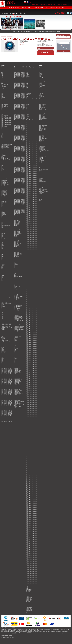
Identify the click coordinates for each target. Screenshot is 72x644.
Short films (41, 162)
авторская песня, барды (31, 614)
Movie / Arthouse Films (43, 110)
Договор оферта (44, 5)
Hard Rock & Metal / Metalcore (7, 292)
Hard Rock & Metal (5, 283)
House (3, 310)
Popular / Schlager (17, 328)
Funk (2, 259)
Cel (2, 134)
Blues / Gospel (4, 105)
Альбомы (14, 13)
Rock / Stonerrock (17, 408)
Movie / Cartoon (17, 226)
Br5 (2, 113)
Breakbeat (3, 128)
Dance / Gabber (4, 189)
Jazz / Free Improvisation (6, 342)
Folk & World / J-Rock (5, 251)
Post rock (16, 340)
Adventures (41, 71)
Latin (2, 355)
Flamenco (3, 245)
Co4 (2, 151)
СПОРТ (40, 196)
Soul (27, 92)
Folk (2, 249)
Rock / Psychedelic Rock (18, 396)
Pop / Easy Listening (18, 291)
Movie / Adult (41, 106)
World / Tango (29, 608)
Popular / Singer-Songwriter (19, 330)
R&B (15, 351)
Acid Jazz (3, 71)
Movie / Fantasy (17, 239)
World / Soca (29, 606)
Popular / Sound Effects (18, 333)
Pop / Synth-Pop (17, 309)
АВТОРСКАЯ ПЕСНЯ (43, 176)
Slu (27, 83)
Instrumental (4, 331)
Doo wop (3, 213)
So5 (27, 88)
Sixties (28, 80)
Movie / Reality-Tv (17, 246)
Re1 (15, 357)
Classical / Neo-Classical (6, 145)
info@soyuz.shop (60, 12)
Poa (15, 285)
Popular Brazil (16, 337)
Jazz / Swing (4, 346)
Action (40, 70)
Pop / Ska (16, 307)
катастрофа (41, 187)
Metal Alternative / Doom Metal (7, 368)
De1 (2, 205)
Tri (27, 118)
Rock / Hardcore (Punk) (18, 379)
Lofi (2, 357)
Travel (40, 167)
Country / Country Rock (6, 160)
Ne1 (15, 259)
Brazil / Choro (4, 116)
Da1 (2, 166)
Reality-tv (41, 153)
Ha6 (2, 282)
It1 (2, 332)
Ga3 (2, 261)
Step (27, 100)
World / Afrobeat (29, 590)
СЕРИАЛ (41, 194)
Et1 (2, 237)
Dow (2, 216)
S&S (27, 72)
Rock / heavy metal (17, 381)
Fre (2, 256)
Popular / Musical (17, 322)
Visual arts (41, 171)
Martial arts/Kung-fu (42, 104)
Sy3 (27, 108)
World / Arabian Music (30, 591)
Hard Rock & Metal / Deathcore (5, 287)
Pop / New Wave (17, 299)
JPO (40, 103)
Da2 (2, 167)
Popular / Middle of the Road (19, 321)
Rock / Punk (16, 398)
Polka (15, 288)
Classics (3, 149)
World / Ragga (29, 601)
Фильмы (23, 13)
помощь (68, 37)
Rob (15, 364)
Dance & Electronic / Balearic (7, 171)
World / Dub (29, 593)
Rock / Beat (16, 369)
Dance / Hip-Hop (4, 191)
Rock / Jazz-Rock (17, 384)
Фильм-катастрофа (43, 198)
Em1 (2, 234)
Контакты (60, 5)
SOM (27, 91)
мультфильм (41, 190)
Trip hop (28, 119)
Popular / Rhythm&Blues (18, 327)
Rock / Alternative (17, 367)
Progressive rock (17, 345)
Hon (2, 309)
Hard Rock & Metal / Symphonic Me (5, 300)
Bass (2, 93)
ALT (40, 72)
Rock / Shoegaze (17, 402)
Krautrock (3, 353)
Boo (2, 108)
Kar (2, 348)
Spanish (40, 163)
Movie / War (16, 256)
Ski (27, 82)
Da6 (2, 169)
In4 (2, 318)
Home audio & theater (5, 308)
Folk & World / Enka (5, 250)
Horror (40, 102)
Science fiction (42, 161)
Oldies (15, 273)
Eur (2, 241)
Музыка (3, 65)
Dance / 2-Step (4, 178)
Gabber (3, 262)
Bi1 (2, 95)
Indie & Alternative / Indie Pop (7, 326)
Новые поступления (19, 7)
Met (2, 365)
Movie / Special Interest (18, 249)
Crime (40, 88)
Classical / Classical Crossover (7, 144)
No (14, 266)
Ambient (3, 81)
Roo (27, 70)
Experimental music (5, 242)
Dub (2, 222)
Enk (2, 235)
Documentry (41, 93)
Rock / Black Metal (17, 370)
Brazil (2, 114)
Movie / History (17, 241)
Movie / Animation (17, 222)
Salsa (27, 73)
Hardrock (3, 301)
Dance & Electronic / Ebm (6, 177)
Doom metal (4, 214)
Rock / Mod (16, 387)
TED (27, 115)
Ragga (15, 353)
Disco (2, 211)
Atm (2, 85)
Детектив (41, 184)
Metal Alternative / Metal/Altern (7, 369)
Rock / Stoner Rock (17, 407)
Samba (28, 74)
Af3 (2, 76)
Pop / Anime (16, 289)
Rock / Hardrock (17, 380)
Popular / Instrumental (18, 316)
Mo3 (15, 218)
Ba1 (2, 90)
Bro (2, 129)
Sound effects (29, 93)
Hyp (2, 312)
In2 (2, 317)
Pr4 (15, 344)
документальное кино (43, 186)
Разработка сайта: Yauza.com (7, 636)
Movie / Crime (16, 230)
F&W (2, 243)
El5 (2, 231)
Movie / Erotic (16, 237)
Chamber (3, 139)
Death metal (4, 208)
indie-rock (3, 328)
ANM (2, 82)
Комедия (41, 188)
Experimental (41, 97)
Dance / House (4, 192)
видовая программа (43, 182)
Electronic (3, 233)
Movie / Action (16, 220)
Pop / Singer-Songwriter (18, 306)
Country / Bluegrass (5, 159)
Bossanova (3, 110)
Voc (27, 587)
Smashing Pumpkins (14, 17)
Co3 (2, 150)
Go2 (2, 269)
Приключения (41, 193)
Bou (2, 111)
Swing (28, 104)
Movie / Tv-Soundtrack (18, 253)
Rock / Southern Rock (18, 404)
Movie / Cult (41, 115)
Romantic (28, 69)
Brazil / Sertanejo (42, 81)
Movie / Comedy (17, 229)
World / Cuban (29, 592)
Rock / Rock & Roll (17, 399)
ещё (47, 24)
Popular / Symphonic (18, 335)
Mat (2, 362)
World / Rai (28, 602)
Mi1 (15, 215)
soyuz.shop (28, 629)
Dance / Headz (4, 190)
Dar (2, 203)
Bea (2, 94)
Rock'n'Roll (28, 67)
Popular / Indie (17, 315)
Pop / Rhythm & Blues (18, 305)
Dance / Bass (4, 181)
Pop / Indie (16, 292)
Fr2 (2, 255)
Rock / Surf (16, 409)
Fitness (40, 99)
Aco (2, 72)
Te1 (27, 112)
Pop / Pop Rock (17, 303)
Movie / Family (17, 238)
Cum (2, 164)
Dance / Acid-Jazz (5, 179)
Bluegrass (3, 101)
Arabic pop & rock (5, 84)
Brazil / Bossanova (5, 115)
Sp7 (27, 98)
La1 (2, 354)
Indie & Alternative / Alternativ (7, 321)
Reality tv (41, 152)
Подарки (47, 7)
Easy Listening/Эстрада (6, 226)
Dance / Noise (4, 196)
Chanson (3, 140)
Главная (4, 36)
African (3, 78)
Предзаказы (28, 7)
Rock (23, 42)
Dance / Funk (4, 188)
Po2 (15, 279)
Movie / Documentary (18, 233)
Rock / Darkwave (17, 372)
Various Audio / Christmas (31, 120)
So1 (27, 85)
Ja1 (2, 334)
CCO (2, 133)
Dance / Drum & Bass (5, 185)
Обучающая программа (43, 192)
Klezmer (3, 351)
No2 (15, 267)
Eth (2, 238)
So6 (27, 89)
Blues (2, 102)
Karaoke (3, 349)
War (40, 172)
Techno (28, 114)
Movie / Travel (16, 252)
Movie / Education (17, 236)
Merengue (3, 364)
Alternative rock (4, 80)
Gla (2, 266)
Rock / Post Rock (17, 389)
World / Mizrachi (29, 600)
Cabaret (3, 130)
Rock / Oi (16, 388)
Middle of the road (17, 216)
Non (15, 269)
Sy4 (27, 109)
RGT (15, 359)
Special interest (42, 164)
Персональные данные (53, 5)
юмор (40, 200)
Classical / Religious (5, 148)
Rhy (15, 361)
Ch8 (2, 138)
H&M (2, 276)
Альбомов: (23, 31)
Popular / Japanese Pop (18, 317)
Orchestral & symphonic (18, 277)
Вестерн (40, 180)
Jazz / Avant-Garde (5, 341)
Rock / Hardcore (17, 378)
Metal (2, 366)
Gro (2, 274)
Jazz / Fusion (4, 343)
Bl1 (2, 100)
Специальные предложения (38, 7)
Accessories (41, 69)
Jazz (2, 340)
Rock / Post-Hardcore (18, 390)
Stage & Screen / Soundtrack (32, 99)
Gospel (3, 270)
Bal (2, 92)
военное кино (41, 183)
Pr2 (15, 342)
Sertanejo (28, 77)
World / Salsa (29, 605)
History (40, 101)
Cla (2, 143)
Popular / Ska (16, 332)
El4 (2, 230)
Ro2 (15, 363)
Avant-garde (4, 87)
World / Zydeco (29, 611)
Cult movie (41, 89)
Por (15, 338)
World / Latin (29, 598)
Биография (41, 178)
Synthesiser (29, 110)
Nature (40, 143)
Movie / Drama (17, 235)
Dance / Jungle (4, 194)
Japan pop (3, 337)
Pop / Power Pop (17, 304)
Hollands (3, 307)
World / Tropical (29, 609)
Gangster (3, 264)
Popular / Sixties (17, 331)
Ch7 (2, 137)
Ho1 (2, 306)
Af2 (2, 74)
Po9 (15, 284)
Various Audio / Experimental (32, 121)
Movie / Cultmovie (17, 231)
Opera (15, 275)
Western (40, 173)
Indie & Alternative (5, 320)
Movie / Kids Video (17, 243)
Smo (27, 84)
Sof (27, 90)
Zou (27, 612)
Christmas (3, 142)
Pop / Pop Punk (17, 302)
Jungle (3, 347)
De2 (2, 206)
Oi (14, 272)
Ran (15, 355)
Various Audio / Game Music (31, 585)
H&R (2, 277)
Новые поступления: (34, 31)
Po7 (15, 283)
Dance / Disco (4, 184)
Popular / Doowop (17, 313)
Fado (2, 244)
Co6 (2, 153)
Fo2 (2, 248)
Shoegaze (28, 78)
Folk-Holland (4, 252)
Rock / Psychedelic (17, 395)
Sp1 (27, 95)
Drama (40, 94)
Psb (15, 347)
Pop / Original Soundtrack (19, 301)
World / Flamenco (30, 595)
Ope (15, 274)
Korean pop (4, 352)
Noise (15, 268)
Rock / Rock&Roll (17, 400)
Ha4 (2, 280)
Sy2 (27, 106)
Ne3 (15, 260)
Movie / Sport (16, 250)
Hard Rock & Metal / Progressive (5, 296)
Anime (40, 76)
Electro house (4, 232)
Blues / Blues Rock (5, 103)
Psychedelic (16, 348)
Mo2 (15, 217)
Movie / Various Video (18, 254)
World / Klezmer (29, 597)
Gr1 (2, 272)
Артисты (5, 13)
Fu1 (2, 258)
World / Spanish (29, 607)
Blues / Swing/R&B (5, 106)
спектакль (41, 195)
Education (41, 95)
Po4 (15, 281)
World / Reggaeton (30, 604)
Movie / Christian (17, 228)
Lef (2, 356)
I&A (2, 313)
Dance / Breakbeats (5, 182)
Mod (15, 219)
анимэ (40, 177)
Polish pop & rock (17, 287)
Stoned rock (29, 101)
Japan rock (3, 338)
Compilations (4, 155)
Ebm (2, 227)
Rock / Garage (17, 374)
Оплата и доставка (35, 5)
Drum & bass (4, 219)
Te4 (27, 113)
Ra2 (15, 352)
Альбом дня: (4, 17)
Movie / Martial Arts (42, 130)
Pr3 (15, 343)
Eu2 (2, 240)
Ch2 (2, 135)
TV (39, 168)
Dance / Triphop (4, 202)
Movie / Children (17, 227)
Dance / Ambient (4, 180)
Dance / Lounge (4, 195)
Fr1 (2, 254)
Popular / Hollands (17, 314)
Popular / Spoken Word (18, 334)
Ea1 (2, 224)
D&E (2, 165)
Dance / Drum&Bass (5, 186)
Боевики (40, 179)
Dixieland (3, 212)
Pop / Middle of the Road (18, 296)
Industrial (3, 330)
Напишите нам (66, 5)
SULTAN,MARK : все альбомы (25, 45)
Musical (40, 142)
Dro (2, 218)
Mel (2, 363)
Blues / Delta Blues (5, 104)
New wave (16, 264)
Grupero (3, 275)
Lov (2, 359)
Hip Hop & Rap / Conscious (6, 303)
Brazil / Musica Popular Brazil (7, 118)
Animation (41, 74)
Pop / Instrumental (17, 293)
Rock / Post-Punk (17, 391)
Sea (27, 76)
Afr (2, 77)
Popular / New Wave (18, 323)
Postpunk (16, 341)
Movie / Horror (16, 242)
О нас (71, 5)
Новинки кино (41, 67)
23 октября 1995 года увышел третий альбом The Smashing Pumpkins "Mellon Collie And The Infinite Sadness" (11, 28)
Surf (27, 102)
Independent (4, 319)
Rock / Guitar (16, 377)
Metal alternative (4, 367)
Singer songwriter (30, 79)
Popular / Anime (17, 310)
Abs (2, 70)
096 (40, 68)
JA (2, 69)
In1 (2, 315)
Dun (2, 223)
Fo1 (2, 247)
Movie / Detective (17, 232)
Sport (40, 165)
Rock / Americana (17, 368)
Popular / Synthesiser (18, 336)
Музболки (53, 7)
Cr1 (2, 162)
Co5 (2, 152)
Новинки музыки (4, 67)
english (31, 2)
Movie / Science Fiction (18, 248)
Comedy (40, 87)
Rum (27, 71)
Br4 (2, 112)
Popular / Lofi (16, 320)
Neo (15, 262)
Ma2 (2, 361)
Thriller (40, 166)
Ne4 (15, 261)
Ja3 (2, 336)
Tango (28, 111)
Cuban (3, 163)
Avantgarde (3, 88)
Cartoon (40, 83)
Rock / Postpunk (17, 393)
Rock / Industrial (17, 383)
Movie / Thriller (17, 251)
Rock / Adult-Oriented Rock (19, 366)
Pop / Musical (16, 298)
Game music (4, 263)
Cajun (2, 131)
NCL (15, 258)
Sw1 (27, 103)
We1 (27, 588)
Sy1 (27, 105)
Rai (15, 354)
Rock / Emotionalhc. (18, 373)
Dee (2, 209)
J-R (2, 333)
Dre (2, 217)
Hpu (2, 311)
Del (2, 210)
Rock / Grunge (17, 376)
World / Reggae (29, 603)
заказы (65, 37)
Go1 (2, 268)
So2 (27, 87)
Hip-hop (3, 304)
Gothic (3, 271)
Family (40, 98)
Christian (3, 141)
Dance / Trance (4, 201)
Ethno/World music (5, 239)
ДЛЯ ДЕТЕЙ (41, 185)
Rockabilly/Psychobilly (30, 68)
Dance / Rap (4, 198)
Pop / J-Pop (16, 294)
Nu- (15, 271)
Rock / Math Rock (17, 386)
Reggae (15, 358)
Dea (2, 207)
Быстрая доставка (60, 7)
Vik (27, 586)
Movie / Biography (17, 224)
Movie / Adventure (17, 221)
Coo (2, 156)
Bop (2, 109)
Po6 (15, 282)
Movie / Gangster (17, 240)
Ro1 (15, 362)
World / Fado (29, 594)
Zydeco (28, 613)
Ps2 (15, 346)
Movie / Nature (17, 245)
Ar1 (2, 83)
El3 (2, 229)
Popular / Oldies (17, 325)
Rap (15, 356)
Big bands (3, 98)
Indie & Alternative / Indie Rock (7, 327)
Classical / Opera (5, 146)
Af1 (2, 73)
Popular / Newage (17, 324)
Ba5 (2, 91)
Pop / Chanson (17, 290)
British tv (40, 82)
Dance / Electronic (5, 187)
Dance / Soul (4, 199)
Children (40, 84)
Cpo (2, 161)
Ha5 (2, 281)
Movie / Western (17, 257)
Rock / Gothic (16, 375)
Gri (2, 273)
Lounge (3, 358)
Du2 (2, 220)
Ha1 (2, 279)
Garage (3, 265)
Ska (27, 81)
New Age (16, 263)
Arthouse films (41, 78)
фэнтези (40, 199)
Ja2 (2, 335)
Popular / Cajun (17, 311)
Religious (41, 154)
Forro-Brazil (4, 253)
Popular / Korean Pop (18, 319)
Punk (15, 349)
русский (22, 2)
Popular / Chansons (17, 312)
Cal (2, 132)
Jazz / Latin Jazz (4, 345)
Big (2, 97)
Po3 (15, 280)
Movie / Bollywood (17, 225)
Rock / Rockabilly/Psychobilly (19, 401)
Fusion (3, 260)
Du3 (2, 221)
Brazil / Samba (4, 127)
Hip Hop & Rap (4, 302)
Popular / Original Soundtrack (19, 326)
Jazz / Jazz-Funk (4, 344)
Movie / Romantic (17, 247)
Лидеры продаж (10, 7)
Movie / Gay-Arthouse (43, 125)
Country (3, 158)
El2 (2, 228)
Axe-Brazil (3, 89)
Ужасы (40, 197)
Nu (14, 270)
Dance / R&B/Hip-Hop (5, 197)
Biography (3, 99)
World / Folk (29, 596)
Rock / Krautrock (17, 385)
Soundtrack (28, 94)
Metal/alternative (17, 214)
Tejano (28, 116)
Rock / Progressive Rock (18, 394)
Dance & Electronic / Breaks (6, 172)
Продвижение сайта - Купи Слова (8, 637)
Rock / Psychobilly (17, 397)
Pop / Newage (16, 300)
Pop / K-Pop (16, 295)
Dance (3, 170)
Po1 (15, 278)
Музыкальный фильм (43, 189)
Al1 (2, 79)
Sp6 (27, 97)
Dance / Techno (4, 200)
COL (2, 154)
